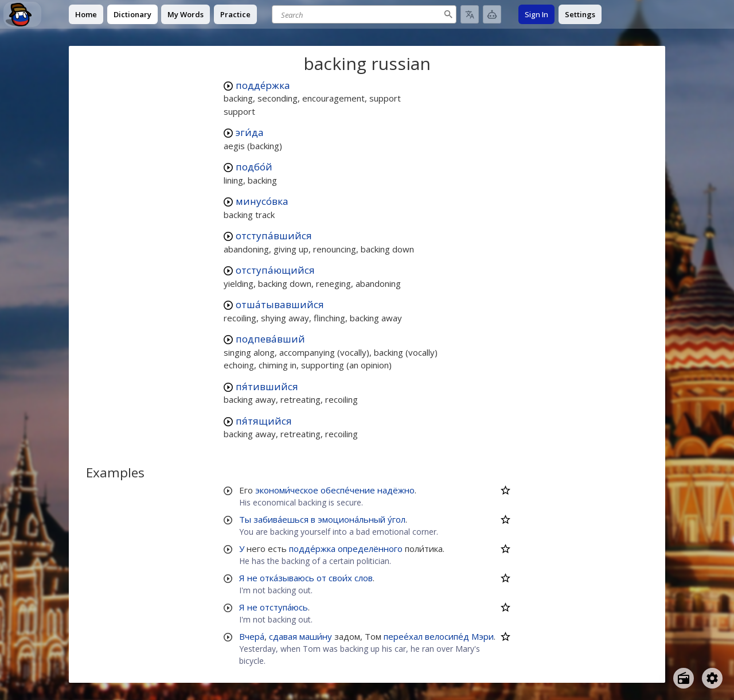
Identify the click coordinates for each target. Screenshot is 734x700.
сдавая (283, 636)
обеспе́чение (348, 490)
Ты (245, 519)
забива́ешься (281, 519)
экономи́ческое (287, 490)
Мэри (483, 636)
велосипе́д (447, 636)
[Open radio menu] (684, 678)
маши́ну (316, 636)
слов (364, 578)
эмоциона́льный (352, 519)
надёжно (396, 490)
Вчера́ (252, 636)
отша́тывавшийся (280, 304)
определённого (370, 549)
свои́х (340, 578)
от (321, 578)
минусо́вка (262, 201)
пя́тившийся (267, 386)
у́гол (397, 519)
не (252, 578)
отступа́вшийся (274, 236)
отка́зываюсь (287, 578)
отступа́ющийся (275, 270)
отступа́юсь (284, 607)
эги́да (250, 132)
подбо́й (254, 167)
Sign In (536, 14)
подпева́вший (270, 339)
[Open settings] (712, 678)
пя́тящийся (264, 421)
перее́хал (403, 636)
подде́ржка (263, 85)
